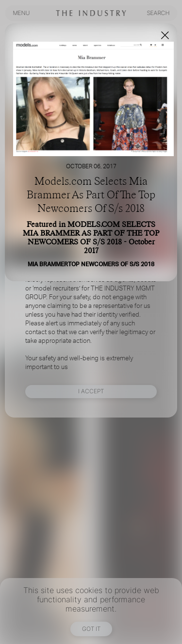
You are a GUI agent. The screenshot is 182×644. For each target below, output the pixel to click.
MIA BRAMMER (48, 264)
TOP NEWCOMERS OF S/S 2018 (111, 264)
